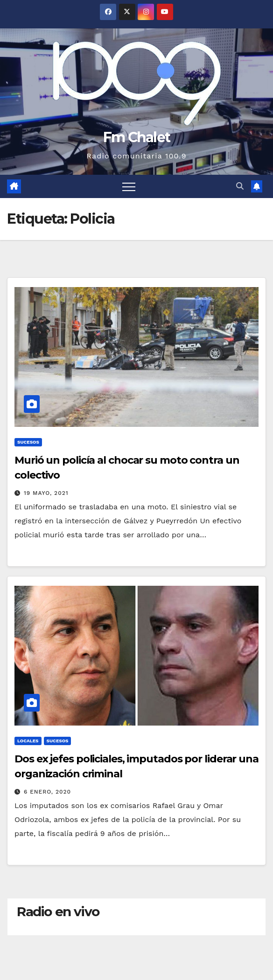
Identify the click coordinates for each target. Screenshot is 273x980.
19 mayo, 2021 (46, 493)
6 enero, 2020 (47, 792)
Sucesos (28, 442)
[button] (240, 186)
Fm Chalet (137, 137)
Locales (28, 741)
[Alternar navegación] (129, 186)
